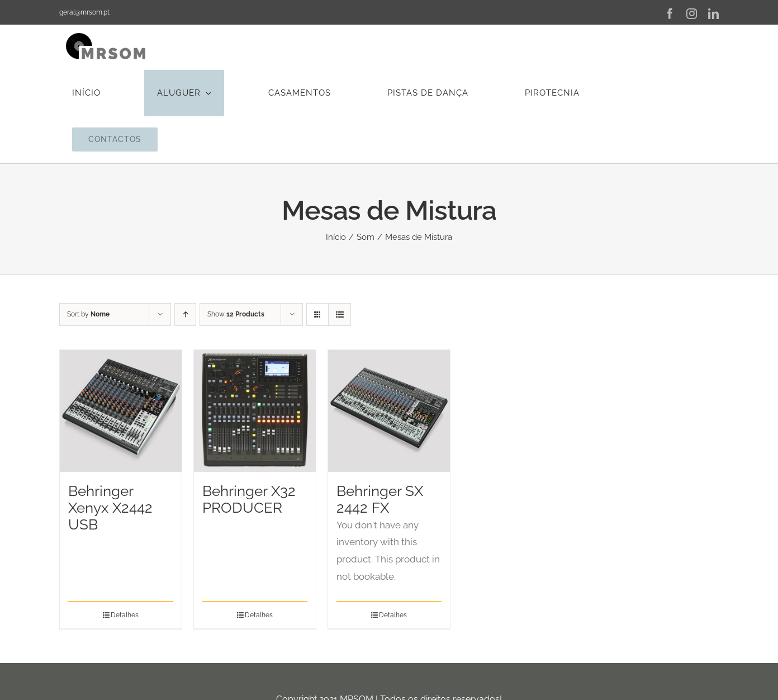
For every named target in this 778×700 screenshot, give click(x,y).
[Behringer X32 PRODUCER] (255, 411)
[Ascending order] (185, 314)
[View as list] (340, 314)
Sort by (88, 314)
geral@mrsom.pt (84, 12)
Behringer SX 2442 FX (380, 499)
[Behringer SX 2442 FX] (389, 411)
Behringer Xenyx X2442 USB (110, 508)
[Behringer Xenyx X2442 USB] (121, 411)
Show (236, 314)
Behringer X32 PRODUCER (249, 499)
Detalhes (125, 615)
